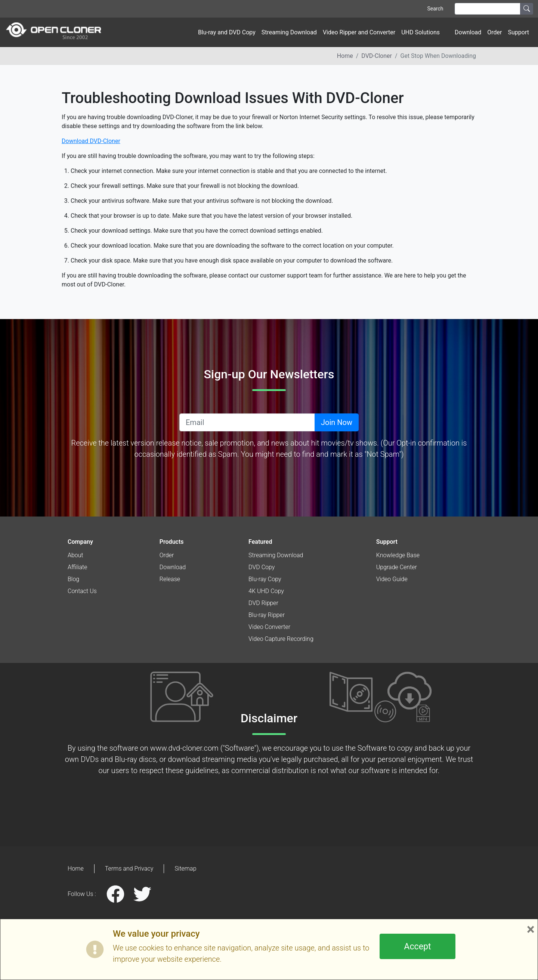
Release (170, 579)
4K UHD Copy (266, 591)
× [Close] (531, 930)
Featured (260, 542)
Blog (73, 579)
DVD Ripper (263, 603)
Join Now (337, 422)
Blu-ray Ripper (267, 615)
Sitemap (185, 869)
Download (468, 32)
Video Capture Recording (281, 639)
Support (519, 32)
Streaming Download (289, 32)
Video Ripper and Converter (359, 32)
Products (172, 542)
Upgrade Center (397, 567)
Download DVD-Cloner (91, 141)
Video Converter (269, 627)
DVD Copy (262, 567)
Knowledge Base (398, 555)
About (75, 555)
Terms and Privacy (129, 869)
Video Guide (392, 579)
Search (435, 9)
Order (494, 32)
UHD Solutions (420, 32)
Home (345, 56)
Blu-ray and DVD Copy (227, 32)
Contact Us (82, 591)
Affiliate (77, 567)
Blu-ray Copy (265, 579)
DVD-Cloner (377, 56)
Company (80, 542)
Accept (417, 946)
